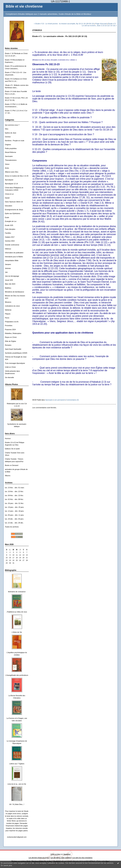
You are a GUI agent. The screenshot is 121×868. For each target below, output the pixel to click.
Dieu (7, 129)
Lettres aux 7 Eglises (17, 764)
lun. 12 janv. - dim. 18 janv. (15, 511)
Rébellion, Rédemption (13, 333)
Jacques (8, 264)
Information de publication (14, 253)
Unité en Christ (10, 367)
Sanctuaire (9, 156)
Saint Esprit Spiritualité (13, 349)
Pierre (7, 318)
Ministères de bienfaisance (15, 292)
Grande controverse (12, 245)
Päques (8, 314)
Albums (8, 476)
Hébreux (8, 249)
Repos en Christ (11, 337)
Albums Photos (12, 384)
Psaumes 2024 (10, 330)
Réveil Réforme (11, 152)
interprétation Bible (12, 260)
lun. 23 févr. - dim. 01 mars (15, 488)
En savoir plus (6, 865)
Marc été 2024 (10, 284)
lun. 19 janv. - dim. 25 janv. (15, 507)
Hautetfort (67, 854)
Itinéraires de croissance (17, 592)
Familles (8, 233)
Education (9, 206)
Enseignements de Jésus (14, 210)
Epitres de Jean (11, 133)
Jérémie (8, 268)
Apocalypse (9, 180)
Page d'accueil (101, 24)
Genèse (8, 137)
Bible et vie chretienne (24, 6)
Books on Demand (12, 465)
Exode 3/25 (9, 225)
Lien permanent (59, 400)
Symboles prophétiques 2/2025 (16, 353)
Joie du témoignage (12, 276)
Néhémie (8, 310)
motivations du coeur (12, 306)
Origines (8, 145)
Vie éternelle (9, 377)
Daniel (7, 198)
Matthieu (8, 288)
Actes (7, 168)
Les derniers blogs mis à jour (39, 858)
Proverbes (9, 325)
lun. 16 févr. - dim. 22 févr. (14, 491)
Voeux (7, 164)
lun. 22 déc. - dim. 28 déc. (14, 523)
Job (6, 272)
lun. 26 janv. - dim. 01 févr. (14, 503)
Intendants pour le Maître (14, 257)
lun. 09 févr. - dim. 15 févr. (14, 495)
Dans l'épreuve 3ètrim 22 (14, 202)
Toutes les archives (12, 527)
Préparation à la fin (12, 322)
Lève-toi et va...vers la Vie (17, 784)
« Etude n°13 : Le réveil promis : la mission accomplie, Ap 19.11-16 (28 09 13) (64, 24)
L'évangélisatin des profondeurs (17, 675)
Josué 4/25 (9, 280)
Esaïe (7, 217)
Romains (8, 345)
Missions (8, 302)
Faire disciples (10, 229)
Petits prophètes (11, 148)
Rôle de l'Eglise (11, 341)
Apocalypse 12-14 (11, 184)
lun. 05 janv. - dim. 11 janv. (15, 515)
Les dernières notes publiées (61, 858)
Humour (8, 438)
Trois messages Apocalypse (15, 363)
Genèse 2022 (10, 241)
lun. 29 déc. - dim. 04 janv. (14, 519)
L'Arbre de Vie (17, 632)
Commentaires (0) (73, 400)
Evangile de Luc (11, 221)
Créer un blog (55, 854)
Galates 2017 (10, 237)
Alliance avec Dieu (12, 172)
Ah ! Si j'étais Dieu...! (17, 804)
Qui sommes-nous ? (12, 125)
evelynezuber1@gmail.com (17, 837)
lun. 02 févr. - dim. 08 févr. (14, 499)
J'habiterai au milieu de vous (17, 612)
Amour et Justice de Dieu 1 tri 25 (17, 176)
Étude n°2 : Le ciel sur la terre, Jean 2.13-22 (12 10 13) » (99, 24)
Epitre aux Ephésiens (13, 213)
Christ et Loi (9, 194)
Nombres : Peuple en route (15, 141)
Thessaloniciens (11, 160)
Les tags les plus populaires (82, 858)
